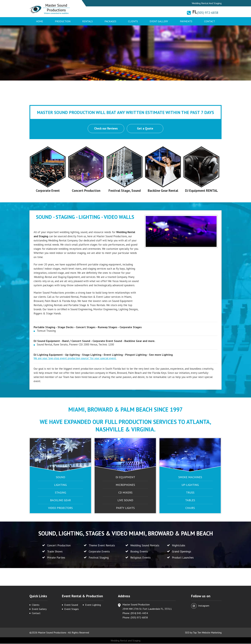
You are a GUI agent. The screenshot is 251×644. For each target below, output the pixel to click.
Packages (110, 21)
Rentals (87, 21)
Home (40, 21)
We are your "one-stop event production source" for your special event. (75, 359)
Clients (133, 21)
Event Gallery (159, 21)
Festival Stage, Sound (125, 191)
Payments (186, 21)
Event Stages (72, 609)
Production (63, 21)
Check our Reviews (106, 129)
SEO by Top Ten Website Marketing (203, 633)
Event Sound (71, 605)
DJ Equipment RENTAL (201, 191)
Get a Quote (145, 129)
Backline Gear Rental (163, 191)
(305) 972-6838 (208, 13)
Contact (210, 21)
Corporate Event (48, 191)
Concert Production (86, 191)
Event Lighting (93, 605)
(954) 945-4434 (139, 613)
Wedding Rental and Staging (125, 641)
